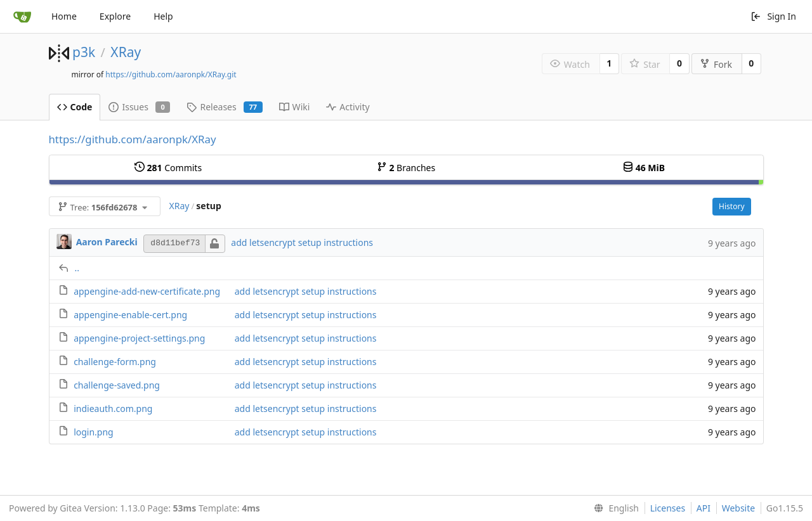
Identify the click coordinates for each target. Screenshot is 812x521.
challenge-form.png (115, 362)
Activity (348, 107)
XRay (126, 52)
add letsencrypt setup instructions (302, 242)
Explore (115, 16)
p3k (84, 52)
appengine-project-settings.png (139, 338)
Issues (139, 107)
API (704, 508)
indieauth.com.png (113, 408)
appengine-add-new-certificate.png (147, 291)
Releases (224, 107)
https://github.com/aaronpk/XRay (133, 139)
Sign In (773, 16)
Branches (406, 168)
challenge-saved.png (117, 385)
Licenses (668, 508)
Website (739, 508)
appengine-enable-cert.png (130, 315)
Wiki (295, 107)
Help (163, 16)
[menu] (614, 508)
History (731, 206)
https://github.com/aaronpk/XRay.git (171, 74)
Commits (168, 168)
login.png (94, 432)
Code (75, 107)
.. (77, 268)
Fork (716, 64)
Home (64, 16)
